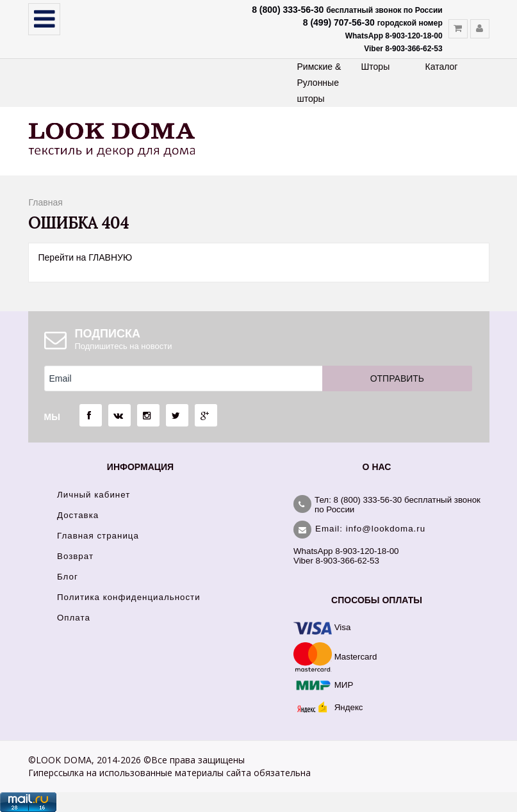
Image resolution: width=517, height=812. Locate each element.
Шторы (376, 67)
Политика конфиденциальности (129, 597)
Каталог (442, 67)
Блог (68, 577)
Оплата (74, 618)
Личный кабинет (94, 495)
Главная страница (98, 536)
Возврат (75, 556)
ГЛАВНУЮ (110, 257)
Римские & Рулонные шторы (319, 83)
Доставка (78, 515)
